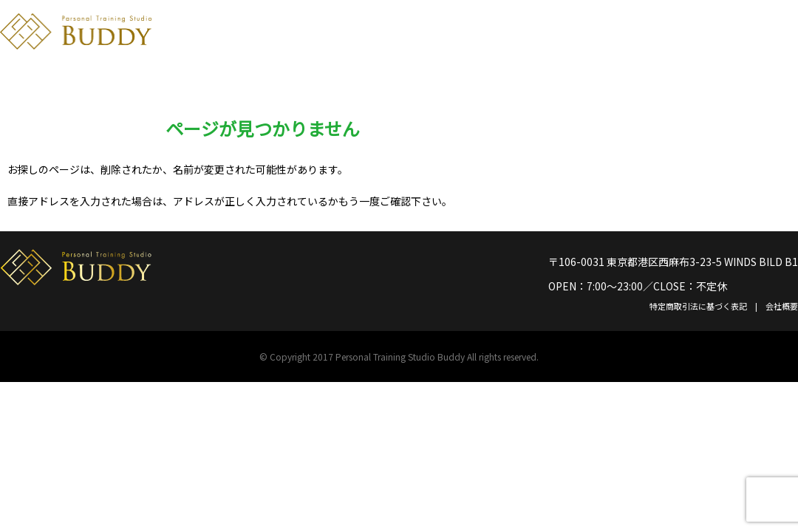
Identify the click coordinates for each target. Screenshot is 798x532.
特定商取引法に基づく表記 (698, 306)
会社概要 (782, 306)
